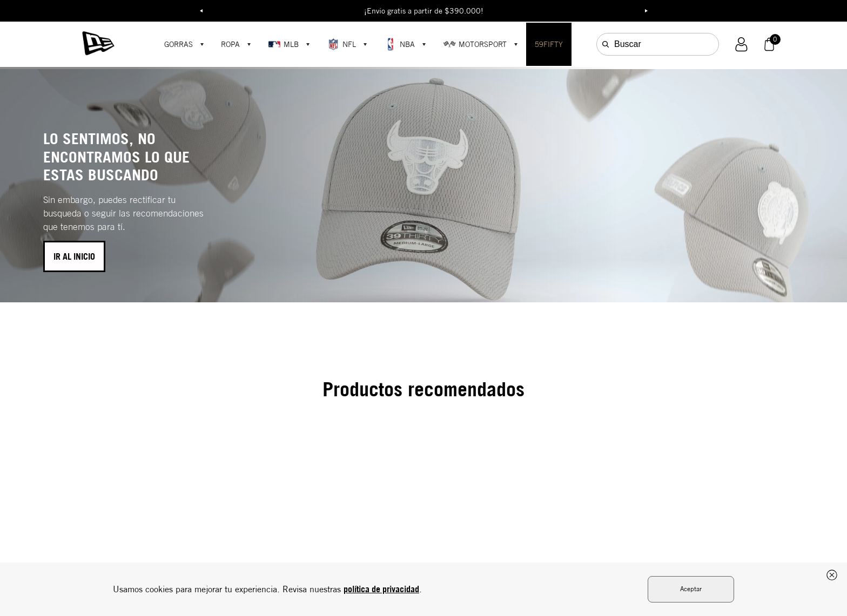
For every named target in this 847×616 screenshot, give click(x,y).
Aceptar (691, 589)
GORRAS (179, 44)
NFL (341, 44)
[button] (741, 45)
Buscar (628, 44)
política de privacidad (381, 589)
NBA (399, 44)
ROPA (230, 44)
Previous (201, 11)
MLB (283, 44)
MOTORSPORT (475, 44)
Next (646, 11)
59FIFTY (549, 44)
